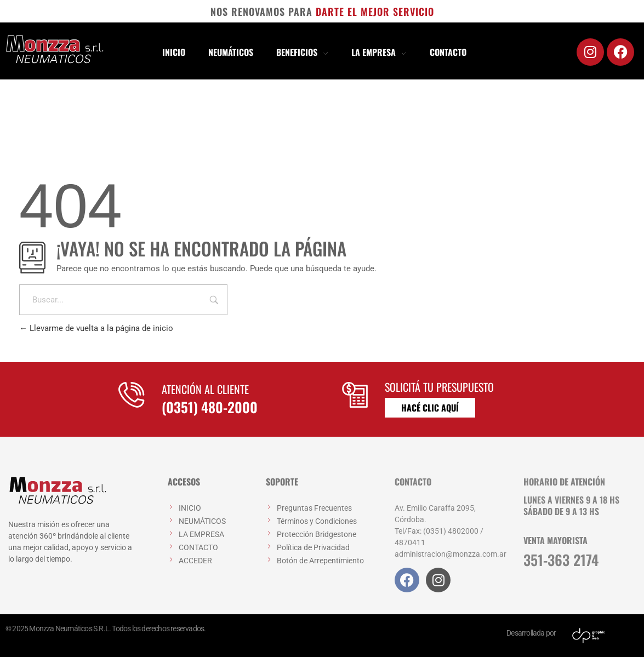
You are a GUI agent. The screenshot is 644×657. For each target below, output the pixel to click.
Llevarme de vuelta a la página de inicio (96, 328)
